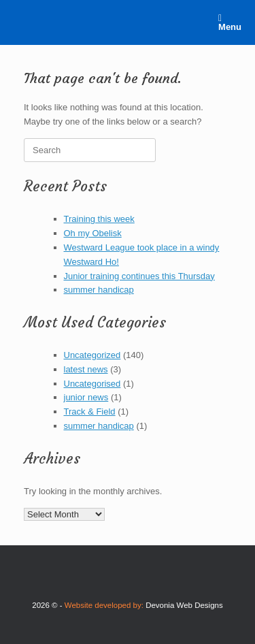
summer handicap (99, 290)
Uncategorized (92, 355)
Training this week (99, 219)
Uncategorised (92, 384)
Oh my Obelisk (93, 233)
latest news (86, 369)
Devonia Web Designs (184, 605)
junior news (86, 397)
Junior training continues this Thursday (139, 276)
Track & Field (90, 412)
